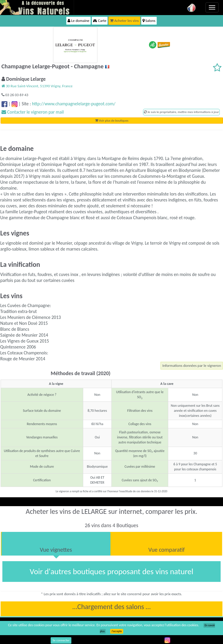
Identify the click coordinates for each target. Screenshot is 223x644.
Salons (149, 21)
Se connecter (61, 640)
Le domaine (78, 21)
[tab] (56, 544)
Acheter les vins (124, 21)
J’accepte (117, 631)
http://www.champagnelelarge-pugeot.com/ (74, 104)
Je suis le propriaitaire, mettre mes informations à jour (181, 112)
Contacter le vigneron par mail (33, 112)
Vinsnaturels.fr (37, 7)
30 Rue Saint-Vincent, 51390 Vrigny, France (37, 86)
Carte (100, 21)
